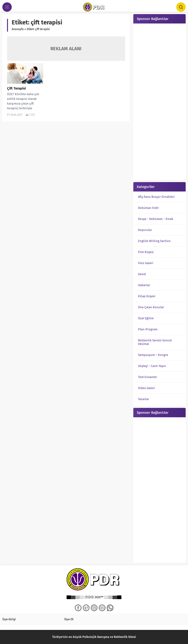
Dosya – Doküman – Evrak (156, 219)
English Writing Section (154, 241)
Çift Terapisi (16, 88)
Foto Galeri (146, 263)
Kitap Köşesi (147, 296)
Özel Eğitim (146, 318)
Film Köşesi (146, 252)
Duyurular (145, 230)
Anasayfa (18, 29)
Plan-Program (148, 329)
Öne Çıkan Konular (151, 307)
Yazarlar (144, 399)
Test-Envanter (148, 377)
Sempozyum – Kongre (153, 355)
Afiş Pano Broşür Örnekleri (156, 197)
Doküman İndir (148, 208)
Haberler (144, 285)
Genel (142, 274)
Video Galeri (146, 388)
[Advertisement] (159, 101)
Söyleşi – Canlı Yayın (152, 366)
